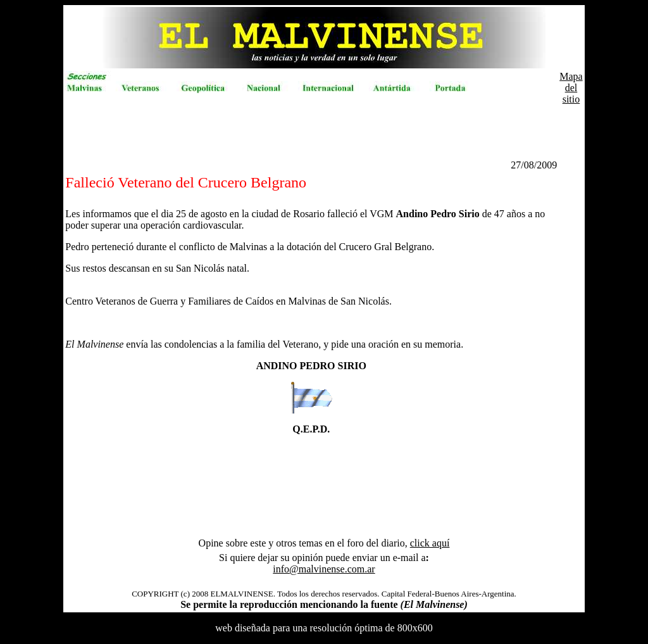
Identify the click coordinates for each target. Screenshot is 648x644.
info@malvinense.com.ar (324, 569)
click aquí (430, 543)
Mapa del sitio (571, 88)
